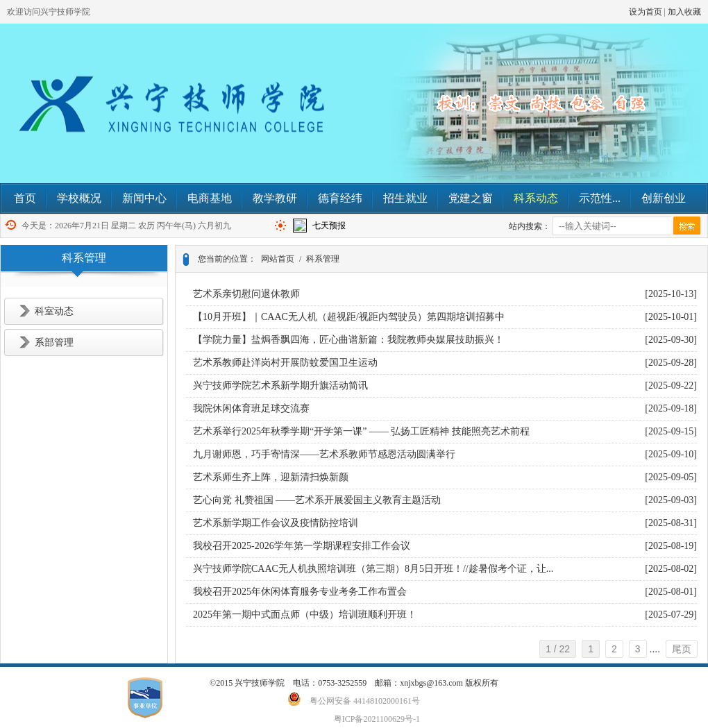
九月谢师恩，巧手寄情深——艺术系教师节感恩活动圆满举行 (324, 454)
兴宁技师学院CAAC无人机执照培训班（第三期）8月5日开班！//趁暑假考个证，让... (373, 569)
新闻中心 (144, 198)
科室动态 (54, 311)
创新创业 (664, 198)
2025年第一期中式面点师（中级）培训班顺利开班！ (305, 615)
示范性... (600, 198)
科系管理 (323, 259)
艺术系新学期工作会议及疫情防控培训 (276, 523)
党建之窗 (471, 198)
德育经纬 (340, 198)
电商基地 (210, 198)
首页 (25, 198)
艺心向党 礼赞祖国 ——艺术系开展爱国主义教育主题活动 (317, 500)
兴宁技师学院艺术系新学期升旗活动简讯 (280, 386)
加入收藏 (684, 12)
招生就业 (405, 198)
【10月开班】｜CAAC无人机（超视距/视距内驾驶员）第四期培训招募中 (349, 317)
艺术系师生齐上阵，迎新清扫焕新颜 (271, 477)
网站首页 (278, 259)
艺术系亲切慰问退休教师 (246, 294)
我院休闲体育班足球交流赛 (251, 408)
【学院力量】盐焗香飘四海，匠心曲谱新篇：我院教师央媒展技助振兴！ (348, 340)
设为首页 (646, 12)
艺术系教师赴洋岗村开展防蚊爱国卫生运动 (285, 363)
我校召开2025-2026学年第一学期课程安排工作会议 (302, 546)
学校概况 (79, 198)
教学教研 (275, 198)
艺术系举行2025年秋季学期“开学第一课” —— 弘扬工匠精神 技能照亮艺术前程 (361, 431)
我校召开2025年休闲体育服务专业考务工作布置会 (300, 592)
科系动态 (536, 198)
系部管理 (54, 342)
